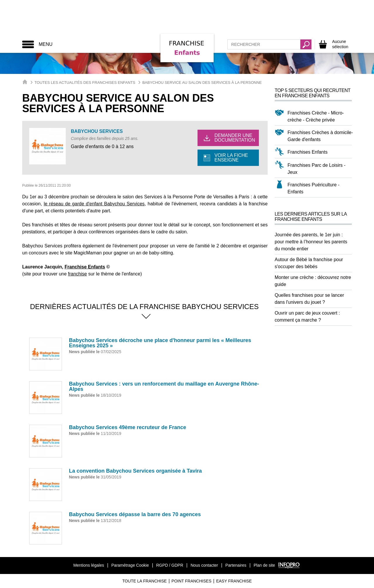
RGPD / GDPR (170, 565)
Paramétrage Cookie (130, 565)
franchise (78, 274)
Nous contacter (204, 565)
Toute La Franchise (144, 581)
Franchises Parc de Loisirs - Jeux (316, 169)
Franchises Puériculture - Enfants (314, 188)
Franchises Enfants (308, 152)
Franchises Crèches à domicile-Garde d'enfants (320, 136)
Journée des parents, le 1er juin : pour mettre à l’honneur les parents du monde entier (311, 242)
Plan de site (264, 565)
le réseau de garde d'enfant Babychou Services (94, 204)
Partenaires (236, 565)
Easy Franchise (234, 581)
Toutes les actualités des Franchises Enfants (85, 83)
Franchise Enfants (85, 267)
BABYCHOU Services (97, 131)
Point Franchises (192, 581)
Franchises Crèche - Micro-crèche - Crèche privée (316, 116)
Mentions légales (89, 565)
